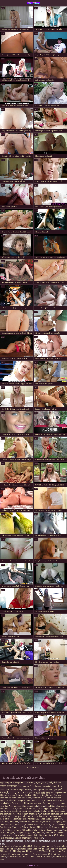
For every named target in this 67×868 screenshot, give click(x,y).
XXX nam (44, 851)
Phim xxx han (32, 851)
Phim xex (57, 827)
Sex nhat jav (59, 795)
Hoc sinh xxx (11, 849)
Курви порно (6, 782)
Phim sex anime (24, 798)
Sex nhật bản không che (27, 830)
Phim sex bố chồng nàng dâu (13, 801)
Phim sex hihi (39, 798)
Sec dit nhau (56, 846)
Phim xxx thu (55, 851)
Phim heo (14, 822)
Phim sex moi (20, 819)
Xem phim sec (6, 819)
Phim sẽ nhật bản (40, 822)
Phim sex (11, 830)
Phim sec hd (34, 808)
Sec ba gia (62, 806)
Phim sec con (17, 803)
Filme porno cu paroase (23, 782)
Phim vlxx (46, 819)
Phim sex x (45, 825)
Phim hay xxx (19, 851)
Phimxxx (37, 795)
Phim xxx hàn (6, 851)
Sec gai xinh (5, 811)
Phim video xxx (39, 854)
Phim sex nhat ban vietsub (38, 816)
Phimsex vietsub (14, 857)
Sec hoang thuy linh (57, 822)
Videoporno (24, 786)
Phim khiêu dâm (30, 846)
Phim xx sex (23, 808)
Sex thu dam (6, 827)
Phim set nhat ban (54, 798)
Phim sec (55, 814)
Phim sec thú (25, 822)
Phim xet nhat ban (24, 795)
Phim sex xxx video (31, 857)
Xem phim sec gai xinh (25, 833)
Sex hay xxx (57, 819)
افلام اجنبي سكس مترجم (45, 782)
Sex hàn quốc (7, 825)
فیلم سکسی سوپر (18, 793)
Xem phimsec (15, 806)
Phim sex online (45, 835)
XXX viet (4, 822)
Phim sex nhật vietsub (23, 838)
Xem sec (8, 835)
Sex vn (41, 806)
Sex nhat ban (7, 838)
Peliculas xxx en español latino (43, 786)
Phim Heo (18, 846)
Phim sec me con (7, 795)
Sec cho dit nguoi (19, 811)
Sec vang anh (34, 811)
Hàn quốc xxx (14, 854)
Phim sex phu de (51, 801)
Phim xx (59, 808)
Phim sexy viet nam (33, 803)
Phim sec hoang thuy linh (50, 830)
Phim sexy (38, 838)
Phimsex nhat (34, 819)
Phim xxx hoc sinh (35, 801)
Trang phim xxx (48, 808)
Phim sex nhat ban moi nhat (25, 835)
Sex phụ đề (51, 806)
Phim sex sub (10, 814)
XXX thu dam (44, 814)
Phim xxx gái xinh (8, 798)
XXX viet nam (60, 835)
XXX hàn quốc (58, 825)
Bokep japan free (58, 793)
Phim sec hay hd (44, 827)
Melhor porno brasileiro (43, 790)
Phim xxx (9, 816)
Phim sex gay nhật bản (27, 814)
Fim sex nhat (56, 816)
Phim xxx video (25, 849)
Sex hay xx (45, 811)
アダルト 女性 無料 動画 (38, 793)
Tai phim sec (47, 795)
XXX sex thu (46, 857)
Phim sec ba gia (29, 827)
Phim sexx (19, 825)
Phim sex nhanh (32, 825)
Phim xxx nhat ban (8, 808)
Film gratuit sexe (24, 790)
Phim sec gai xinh (30, 806)
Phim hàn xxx (33, 2)
